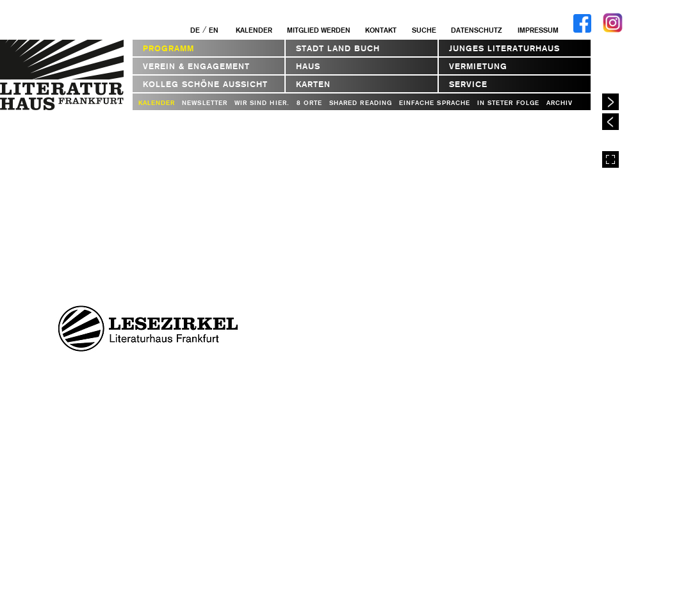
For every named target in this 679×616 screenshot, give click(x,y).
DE (195, 30)
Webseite (413, 353)
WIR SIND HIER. (262, 103)
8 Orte (309, 103)
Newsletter (205, 103)
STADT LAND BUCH (338, 48)
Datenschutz (477, 30)
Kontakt (381, 30)
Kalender (254, 30)
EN (214, 30)
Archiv (560, 103)
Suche (424, 30)
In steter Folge (508, 103)
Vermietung (478, 66)
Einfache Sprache (435, 103)
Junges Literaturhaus (504, 48)
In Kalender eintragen (532, 416)
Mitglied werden (319, 30)
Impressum (538, 30)
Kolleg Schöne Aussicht (205, 84)
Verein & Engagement (196, 66)
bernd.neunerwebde (376, 339)
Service (468, 84)
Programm (168, 48)
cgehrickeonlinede (415, 325)
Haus (308, 66)
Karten (313, 84)
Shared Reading (361, 103)
